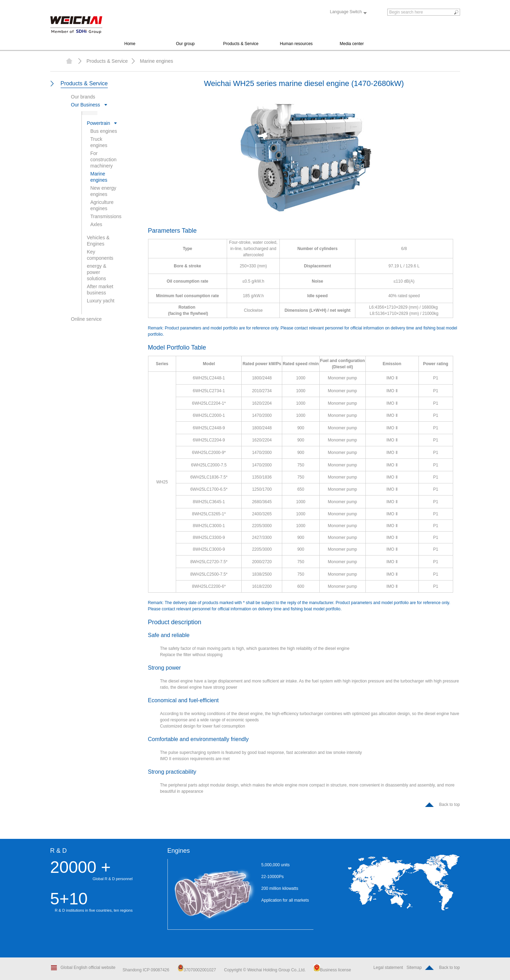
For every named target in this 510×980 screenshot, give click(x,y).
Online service (87, 319)
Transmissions (106, 216)
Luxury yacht (101, 301)
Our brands (83, 97)
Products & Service (241, 44)
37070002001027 (197, 970)
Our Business (86, 105)
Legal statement (388, 968)
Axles (96, 224)
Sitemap (414, 968)
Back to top (449, 805)
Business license (332, 970)
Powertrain (99, 123)
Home (130, 44)
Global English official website (88, 968)
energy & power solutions (97, 272)
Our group (185, 44)
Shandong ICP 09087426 (147, 970)
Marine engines (157, 61)
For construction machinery (103, 160)
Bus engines (104, 131)
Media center (352, 44)
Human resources (296, 44)
